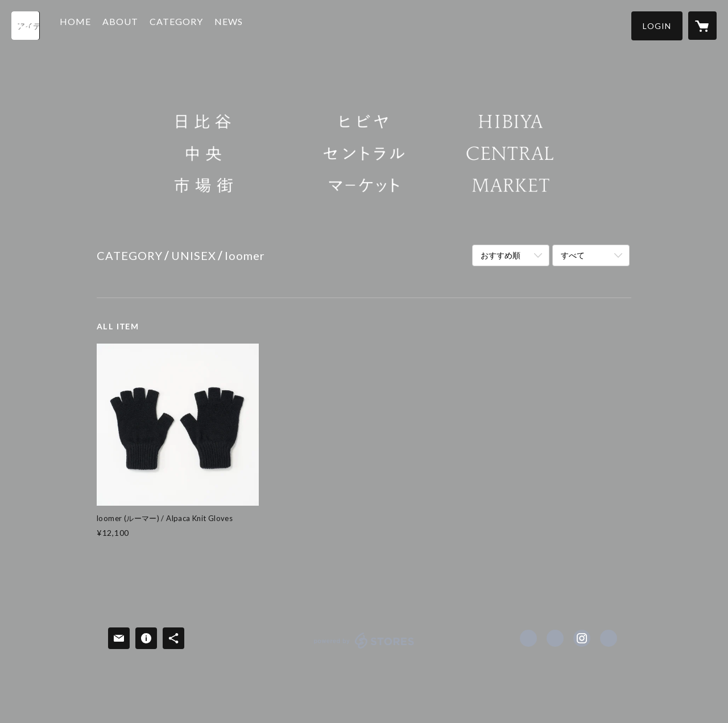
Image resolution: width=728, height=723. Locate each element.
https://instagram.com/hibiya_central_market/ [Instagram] (582, 638)
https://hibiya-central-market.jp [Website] (609, 638)
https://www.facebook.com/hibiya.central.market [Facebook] (528, 638)
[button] (657, 26)
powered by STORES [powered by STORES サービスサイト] (364, 648)
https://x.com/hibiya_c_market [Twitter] (555, 638)
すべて (573, 255)
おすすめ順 (500, 255)
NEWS (243, 25)
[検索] (26, 26)
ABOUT (135, 25)
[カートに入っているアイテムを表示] (702, 26)
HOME (90, 25)
